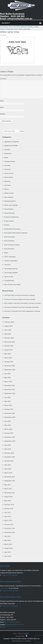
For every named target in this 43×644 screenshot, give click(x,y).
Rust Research (9, 249)
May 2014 (8, 540)
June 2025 (8, 330)
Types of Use (9, 277)
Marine (7, 189)
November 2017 (10, 477)
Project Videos (9, 221)
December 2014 (10, 528)
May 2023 (8, 354)
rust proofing (4, 588)
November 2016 (10, 493)
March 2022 (8, 382)
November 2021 (10, 390)
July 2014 (7, 536)
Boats (6, 158)
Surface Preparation (11, 261)
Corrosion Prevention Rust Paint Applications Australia (22, 311)
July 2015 (7, 512)
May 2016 (8, 501)
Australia (7, 150)
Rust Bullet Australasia (22, 6)
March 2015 (8, 520)
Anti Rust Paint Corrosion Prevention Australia (19, 295)
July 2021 (7, 397)
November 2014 (10, 532)
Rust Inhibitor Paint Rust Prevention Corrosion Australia (23, 303)
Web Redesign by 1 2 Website (21, 641)
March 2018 (8, 473)
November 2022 (10, 366)
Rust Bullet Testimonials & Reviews (16, 233)
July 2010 (7, 552)
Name (2, 101)
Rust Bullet (5, 566)
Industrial (7, 181)
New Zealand (9, 197)
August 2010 (8, 548)
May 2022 (8, 378)
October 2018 (9, 461)
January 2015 (9, 524)
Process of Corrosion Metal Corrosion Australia (20, 299)
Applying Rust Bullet (11, 146)
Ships (6, 253)
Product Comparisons (11, 217)
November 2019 (10, 437)
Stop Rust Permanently (10, 575)
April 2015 (8, 516)
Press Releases (9, 213)
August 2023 (8, 350)
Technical (7, 265)
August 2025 (8, 326)
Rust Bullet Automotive (10, 582)
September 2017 (10, 481)
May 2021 (8, 401)
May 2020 (8, 425)
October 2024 (9, 346)
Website (2, 114)
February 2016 (9, 505)
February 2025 (9, 338)
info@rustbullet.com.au (12, 622)
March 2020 (8, 429)
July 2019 (7, 445)
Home (15, 634)
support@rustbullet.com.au (15, 625)
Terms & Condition (24, 634)
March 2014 (8, 544)
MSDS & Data (9, 193)
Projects (7, 225)
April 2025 (8, 334)
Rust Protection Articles (12, 245)
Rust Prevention (10, 237)
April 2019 (8, 449)
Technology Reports (11, 269)
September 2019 (10, 441)
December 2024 (10, 342)
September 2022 (10, 370)
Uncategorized (9, 280)
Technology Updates (11, 273)
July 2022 (7, 374)
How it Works (9, 177)
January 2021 (9, 409)
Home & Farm (9, 173)
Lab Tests (7, 185)
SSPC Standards (10, 257)
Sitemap (3, 627)
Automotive (8, 153)
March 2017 (8, 489)
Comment (3, 79)
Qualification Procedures (12, 229)
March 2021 (8, 405)
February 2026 (9, 322)
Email (2, 107)
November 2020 (10, 413)
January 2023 (9, 362)
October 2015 (9, 509)
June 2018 (8, 469)
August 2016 (8, 497)
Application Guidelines (12, 142)
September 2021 (10, 393)
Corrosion (7, 169)
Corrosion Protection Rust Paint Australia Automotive (22, 307)
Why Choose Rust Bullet (12, 285)
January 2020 (9, 433)
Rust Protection (9, 241)
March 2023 (8, 358)
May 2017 (8, 485)
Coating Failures (10, 161)
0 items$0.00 (21, 23)
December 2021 (10, 385)
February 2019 (9, 453)
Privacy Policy (20, 636)
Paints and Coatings (11, 205)
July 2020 (7, 421)
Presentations (9, 209)
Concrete (7, 165)
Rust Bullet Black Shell (10, 597)
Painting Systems (10, 201)
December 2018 (10, 457)
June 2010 (8, 556)
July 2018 (7, 465)
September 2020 (10, 417)
